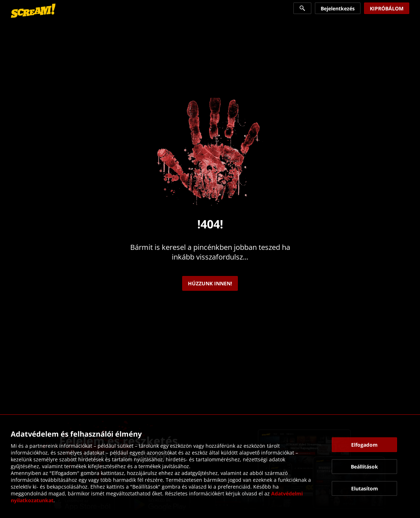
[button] (365, 445)
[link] (33, 11)
